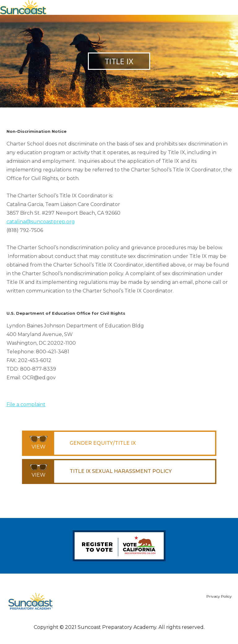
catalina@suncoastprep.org (41, 222)
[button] (224, 6)
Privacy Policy (219, 596)
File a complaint (26, 404)
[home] (23, 7)
